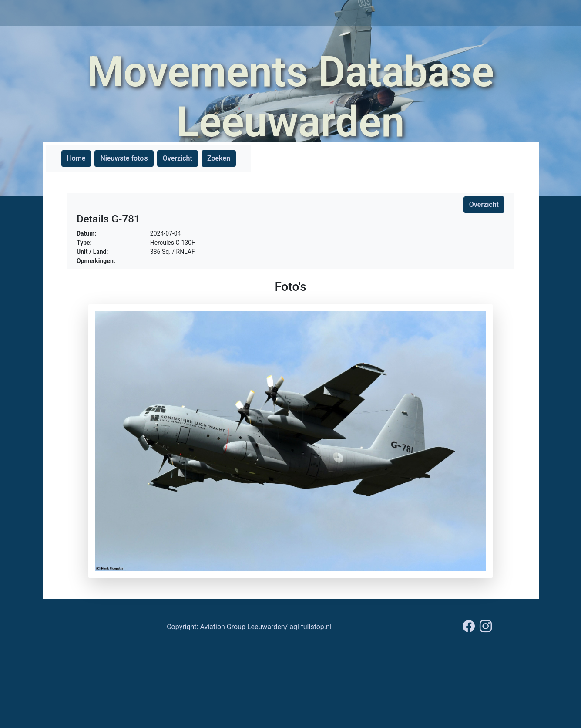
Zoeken (219, 158)
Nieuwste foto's (124, 158)
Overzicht (178, 158)
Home (76, 158)
